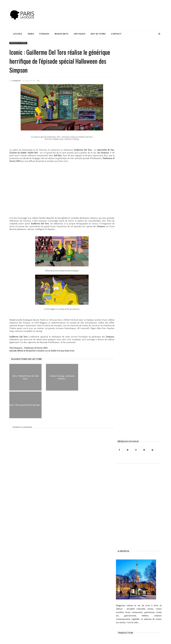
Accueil (18, 34)
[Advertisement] (113, 10)
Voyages (44, 34)
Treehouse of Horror (18, 43)
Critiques (80, 34)
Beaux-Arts (62, 34)
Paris (31, 34)
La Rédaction (16, 81)
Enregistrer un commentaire (22, 427)
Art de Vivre (98, 34)
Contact (116, 34)
